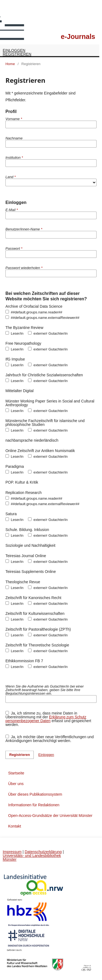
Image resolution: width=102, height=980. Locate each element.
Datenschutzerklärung (43, 852)
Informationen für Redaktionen (34, 805)
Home (10, 64)
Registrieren (17, 54)
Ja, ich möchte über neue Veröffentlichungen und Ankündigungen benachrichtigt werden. (50, 739)
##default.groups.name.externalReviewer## (42, 317)
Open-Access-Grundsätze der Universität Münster (50, 816)
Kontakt (15, 826)
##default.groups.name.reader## (34, 312)
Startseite (16, 773)
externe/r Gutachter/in (48, 333)
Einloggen (14, 50)
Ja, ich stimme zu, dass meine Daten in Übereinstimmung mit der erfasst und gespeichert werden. (48, 719)
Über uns (16, 784)
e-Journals (78, 37)
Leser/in (14, 333)
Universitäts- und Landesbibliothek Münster (32, 857)
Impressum (12, 852)
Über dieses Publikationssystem (35, 794)
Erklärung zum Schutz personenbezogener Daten (46, 719)
